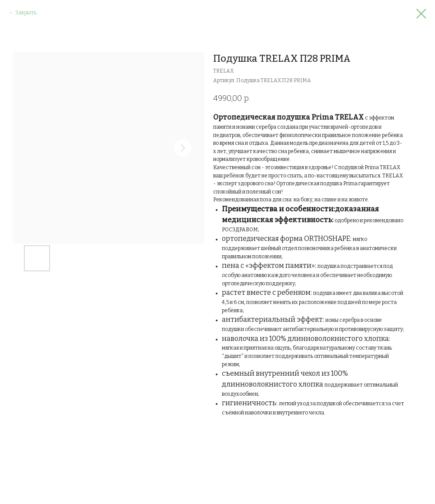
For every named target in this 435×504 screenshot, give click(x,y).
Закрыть (26, 13)
